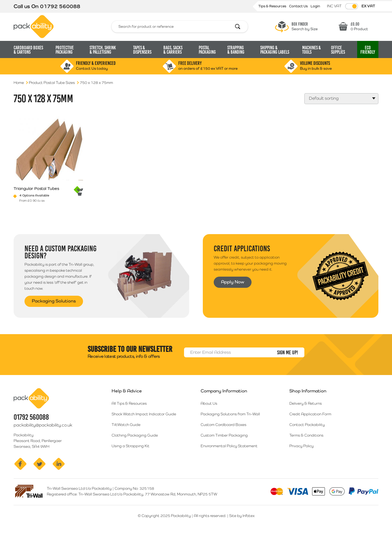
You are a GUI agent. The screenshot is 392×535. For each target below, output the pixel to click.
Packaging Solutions (54, 301)
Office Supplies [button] (338, 50)
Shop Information (308, 391)
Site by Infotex (242, 516)
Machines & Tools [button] (312, 50)
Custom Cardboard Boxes (223, 425)
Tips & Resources (273, 6)
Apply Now (233, 282)
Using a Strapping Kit (131, 446)
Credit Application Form (310, 414)
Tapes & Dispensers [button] (142, 50)
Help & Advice (127, 391)
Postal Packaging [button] (207, 50)
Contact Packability (307, 425)
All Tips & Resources (129, 403)
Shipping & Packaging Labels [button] (275, 50)
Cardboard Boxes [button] (28, 50)
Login (315, 6)
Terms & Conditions (306, 435)
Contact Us (299, 6)
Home (19, 83)
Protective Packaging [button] (65, 50)
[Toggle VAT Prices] (352, 6)
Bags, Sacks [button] (173, 50)
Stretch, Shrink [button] (103, 50)
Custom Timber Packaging (224, 435)
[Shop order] (341, 99)
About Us (209, 403)
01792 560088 (60, 6)
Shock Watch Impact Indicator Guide (144, 414)
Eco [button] (368, 50)
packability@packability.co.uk (43, 425)
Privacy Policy (301, 446)
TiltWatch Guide (126, 425)
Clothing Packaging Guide (135, 435)
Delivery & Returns (306, 403)
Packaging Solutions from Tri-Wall (230, 414)
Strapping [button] (236, 50)
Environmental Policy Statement (229, 446)
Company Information (224, 391)
